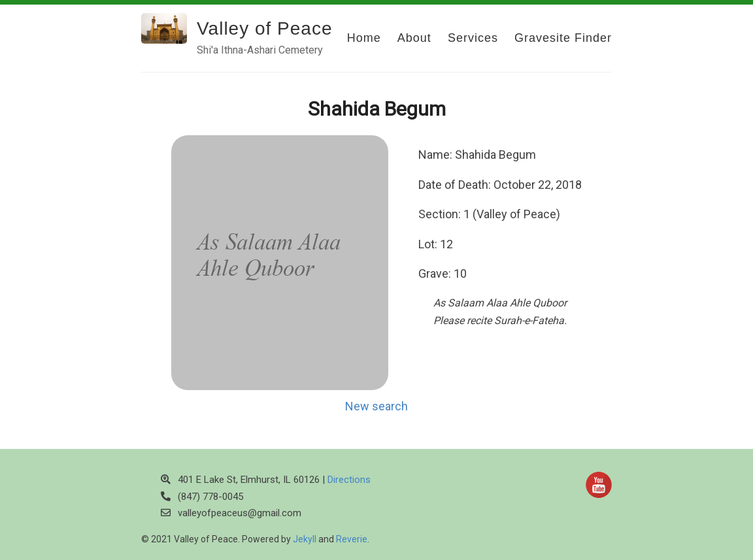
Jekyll (305, 539)
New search (376, 406)
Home (364, 38)
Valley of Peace (265, 28)
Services (473, 38)
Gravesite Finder (563, 38)
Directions (349, 480)
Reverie (352, 539)
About (414, 38)
